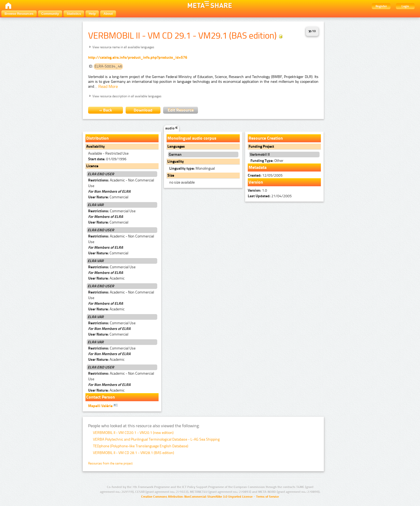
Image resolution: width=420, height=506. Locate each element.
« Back (106, 110)
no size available (182, 182)
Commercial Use (112, 211)
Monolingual (192, 168)
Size (171, 175)
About (108, 14)
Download (143, 110)
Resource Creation (266, 138)
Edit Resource (181, 110)
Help (92, 14)
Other (267, 161)
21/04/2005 (270, 196)
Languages (176, 146)
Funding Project (261, 146)
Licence (92, 166)
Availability (95, 146)
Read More (108, 86)
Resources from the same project (110, 463)
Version (256, 182)
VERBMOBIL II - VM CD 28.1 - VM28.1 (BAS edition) (134, 453)
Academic (106, 278)
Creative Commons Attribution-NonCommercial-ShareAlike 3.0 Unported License (197, 497)
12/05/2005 (265, 175)
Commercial (108, 197)
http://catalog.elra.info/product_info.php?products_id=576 (138, 57)
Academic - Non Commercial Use (121, 183)
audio (171, 128)
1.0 (257, 190)
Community (50, 14)
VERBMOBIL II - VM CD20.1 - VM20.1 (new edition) (133, 433)
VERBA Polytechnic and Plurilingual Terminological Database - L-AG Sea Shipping (156, 439)
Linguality (176, 161)
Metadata (258, 167)
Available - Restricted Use (108, 153)
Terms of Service (267, 497)
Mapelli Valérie (103, 405)
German (175, 155)
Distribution (97, 138)
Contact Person (101, 397)
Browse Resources (19, 14)
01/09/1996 (107, 159)
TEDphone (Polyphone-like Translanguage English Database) (141, 446)
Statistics (74, 14)
